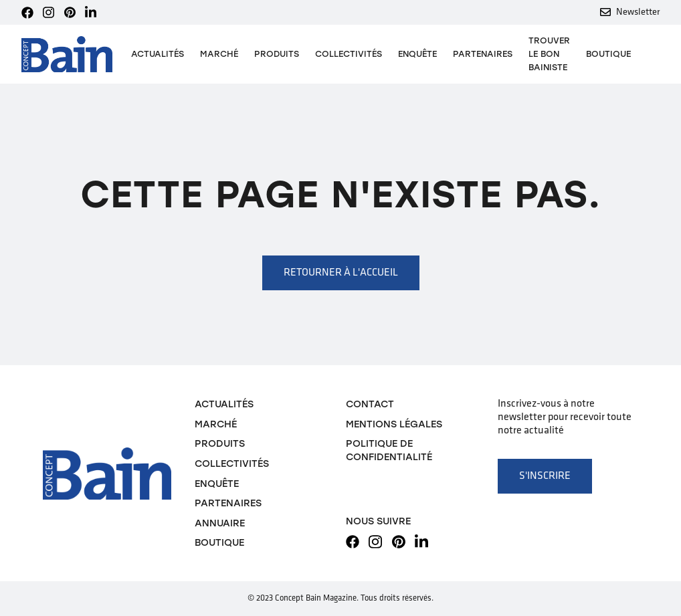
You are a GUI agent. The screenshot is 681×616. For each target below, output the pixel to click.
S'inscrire (545, 476)
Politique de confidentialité (389, 450)
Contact (370, 404)
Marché (219, 54)
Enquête (417, 54)
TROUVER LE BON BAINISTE (549, 54)
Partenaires (483, 54)
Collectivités (349, 54)
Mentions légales (394, 424)
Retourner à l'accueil (341, 273)
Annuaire (220, 523)
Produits (220, 443)
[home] (67, 55)
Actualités (158, 54)
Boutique (608, 54)
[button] (277, 54)
